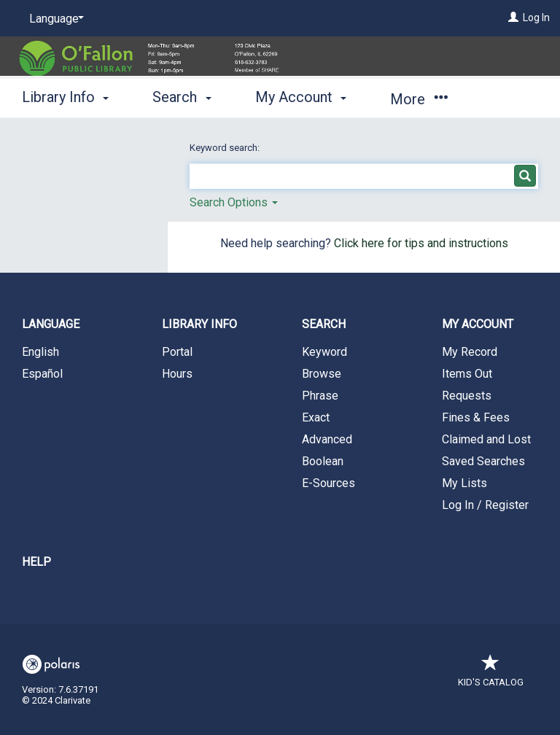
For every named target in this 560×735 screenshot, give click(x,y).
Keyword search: (226, 148)
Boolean (323, 461)
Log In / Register (485, 505)
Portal (177, 352)
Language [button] (51, 324)
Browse (322, 374)
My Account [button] (301, 97)
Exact (316, 417)
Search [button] (182, 97)
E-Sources (328, 483)
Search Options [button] (234, 202)
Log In (536, 17)
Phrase (320, 396)
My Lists (464, 483)
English (40, 352)
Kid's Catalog (491, 675)
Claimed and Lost (486, 439)
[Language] (54, 19)
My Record (470, 352)
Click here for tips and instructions (421, 243)
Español (42, 374)
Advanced (327, 439)
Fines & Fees (476, 417)
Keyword (324, 352)
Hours (177, 374)
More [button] (419, 99)
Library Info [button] (65, 97)
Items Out (467, 374)
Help (36, 562)
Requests (467, 396)
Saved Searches (483, 461)
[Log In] (513, 17)
